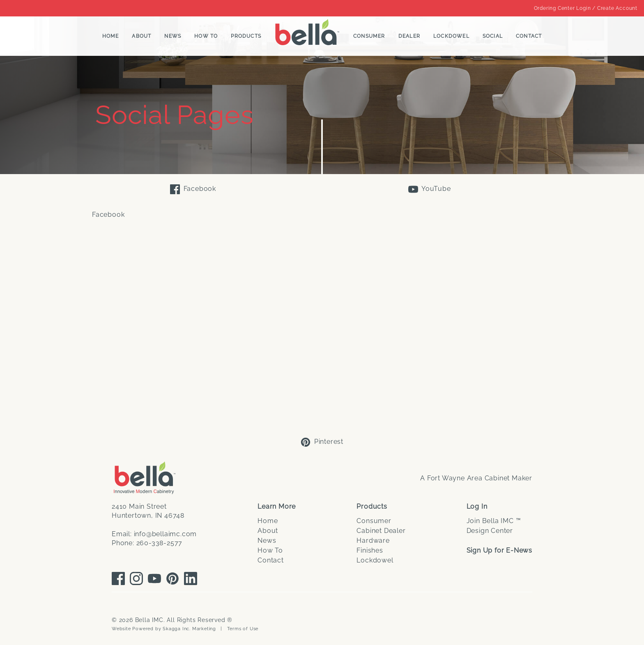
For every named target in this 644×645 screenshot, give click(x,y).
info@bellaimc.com (166, 534)
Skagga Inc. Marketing (189, 629)
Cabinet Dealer (381, 531)
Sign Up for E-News (499, 550)
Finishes (370, 550)
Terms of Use (243, 629)
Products (246, 36)
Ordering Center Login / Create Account (586, 8)
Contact (529, 36)
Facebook (193, 189)
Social (493, 36)
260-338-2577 (160, 543)
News (173, 36)
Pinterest (322, 442)
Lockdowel (451, 36)
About (141, 36)
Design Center (490, 531)
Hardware (373, 541)
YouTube (429, 189)
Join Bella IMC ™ (494, 521)
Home (111, 36)
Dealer (409, 36)
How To (206, 36)
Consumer (369, 36)
